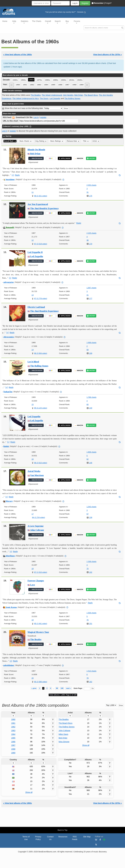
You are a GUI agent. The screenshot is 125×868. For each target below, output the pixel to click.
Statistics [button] (24, 22)
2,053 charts (91, 185)
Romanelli (9, 227)
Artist (96, 141)
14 (33, 350)
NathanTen (8, 392)
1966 (60, 85)
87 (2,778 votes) (41, 298)
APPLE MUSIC (65, 158)
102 (89, 572)
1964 (46, 85)
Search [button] (58, 22)
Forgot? (108, 3)
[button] (13, 716)
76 (88, 620)
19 (33, 620)
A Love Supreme (36, 526)
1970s (39, 80)
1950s (23, 80)
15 (33, 404)
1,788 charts (91, 397)
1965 (53, 85)
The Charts (37, 21)
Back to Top (63, 830)
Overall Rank (10, 141)
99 (57, 688)
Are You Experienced (38, 204)
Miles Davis (63, 734)
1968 (74, 85)
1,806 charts (91, 452)
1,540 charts (91, 507)
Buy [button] (67, 22)
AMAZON (79, 158)
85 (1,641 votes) (41, 624)
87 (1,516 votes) (41, 572)
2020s (80, 80)
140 (89, 408)
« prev (34, 688)
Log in (36, 117)
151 (89, 624)
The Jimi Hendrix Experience (44, 208)
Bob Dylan (79, 95)
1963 (39, 85)
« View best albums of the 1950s (18, 55)
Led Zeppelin (55, 98)
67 (88, 514)
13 (33, 295)
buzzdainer (9, 179)
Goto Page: (78, 688)
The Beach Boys (91, 95)
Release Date (73, 141)
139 (89, 517)
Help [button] (14, 22)
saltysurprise (8, 282)
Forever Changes (36, 581)
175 (89, 196)
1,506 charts (91, 613)
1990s (56, 80)
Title (86, 141)
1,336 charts (91, 561)
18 (33, 569)
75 (88, 569)
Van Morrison (37, 475)
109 (89, 353)
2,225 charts (91, 233)
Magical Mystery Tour (38, 632)
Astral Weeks (34, 471)
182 (89, 682)
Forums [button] (77, 22)
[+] (13, 175)
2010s (72, 80)
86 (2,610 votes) (41, 463)
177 (89, 298)
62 (88, 459)
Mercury (8, 501)
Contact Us (50, 838)
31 (88, 192)
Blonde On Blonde (36, 150)
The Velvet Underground (52, 95)
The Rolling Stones (72, 98)
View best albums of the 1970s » (107, 55)
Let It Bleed (33, 362)
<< (12, 85)
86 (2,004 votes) (41, 353)
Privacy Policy (38, 838)
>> (87, 85)
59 (88, 350)
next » (69, 688)
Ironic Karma (10, 607)
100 (62, 688)
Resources (63, 837)
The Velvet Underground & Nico (25, 98)
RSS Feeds (75, 838)
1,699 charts (91, 343)
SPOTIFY (91, 158)
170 (89, 244)
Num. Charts (26, 141)
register (43, 117)
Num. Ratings (57, 141)
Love (33, 585)
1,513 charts (91, 671)
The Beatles (36, 95)
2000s (64, 80)
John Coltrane (37, 530)
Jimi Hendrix (68, 95)
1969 (81, 85)
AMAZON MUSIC (36, 158)
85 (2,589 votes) (41, 682)
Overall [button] (48, 22)
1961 (25, 85)
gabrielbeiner (9, 665)
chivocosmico (9, 337)
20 (33, 678)
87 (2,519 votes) (41, 244)
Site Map (87, 837)
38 (88, 240)
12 (33, 240)
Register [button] (85, 3)
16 (33, 459)
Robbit (6, 446)
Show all (86, 745)
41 (88, 295)
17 (33, 514)
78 (88, 678)
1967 (67, 85)
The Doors (44, 98)
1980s (47, 80)
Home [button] (5, 21)
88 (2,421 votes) (41, 196)
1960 (18, 85)
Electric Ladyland (36, 307)
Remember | (98, 3)
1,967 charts (91, 288)
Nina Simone (64, 742)
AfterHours (9, 556)
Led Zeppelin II (35, 252)
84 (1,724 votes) (38, 517)
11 (33, 192)
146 (89, 463)
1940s (15, 80)
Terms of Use (26, 838)
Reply (17, 175)
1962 (32, 85)
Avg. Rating (41, 141)
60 (88, 404)
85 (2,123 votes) (41, 408)
